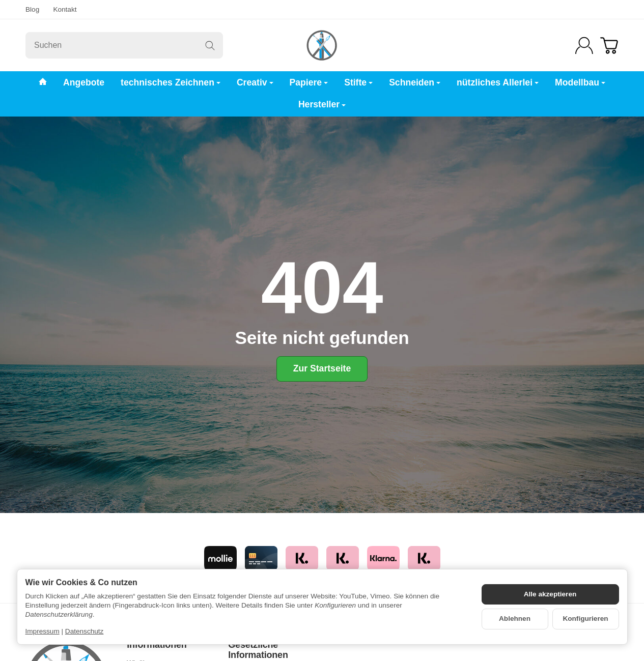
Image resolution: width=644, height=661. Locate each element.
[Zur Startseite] (322, 45)
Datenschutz (85, 631)
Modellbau (580, 82)
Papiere (309, 82)
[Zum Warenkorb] (609, 46)
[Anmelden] (584, 46)
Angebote (84, 82)
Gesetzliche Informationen (258, 650)
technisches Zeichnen (171, 82)
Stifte (358, 82)
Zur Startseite (322, 368)
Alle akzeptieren (550, 594)
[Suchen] (124, 45)
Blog (32, 9)
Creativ (255, 82)
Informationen (157, 645)
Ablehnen (515, 619)
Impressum (43, 631)
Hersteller (322, 104)
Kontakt (65, 9)
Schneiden (415, 82)
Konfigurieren (585, 619)
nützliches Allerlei (498, 82)
